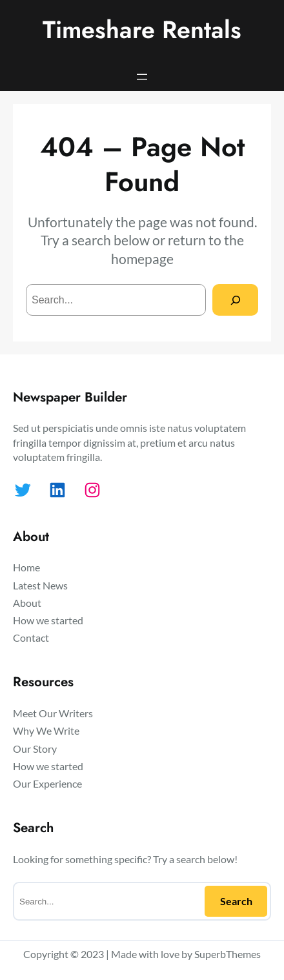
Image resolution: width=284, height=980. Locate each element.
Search (236, 901)
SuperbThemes (228, 954)
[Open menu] (142, 77)
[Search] (235, 300)
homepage (142, 259)
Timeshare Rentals (142, 30)
